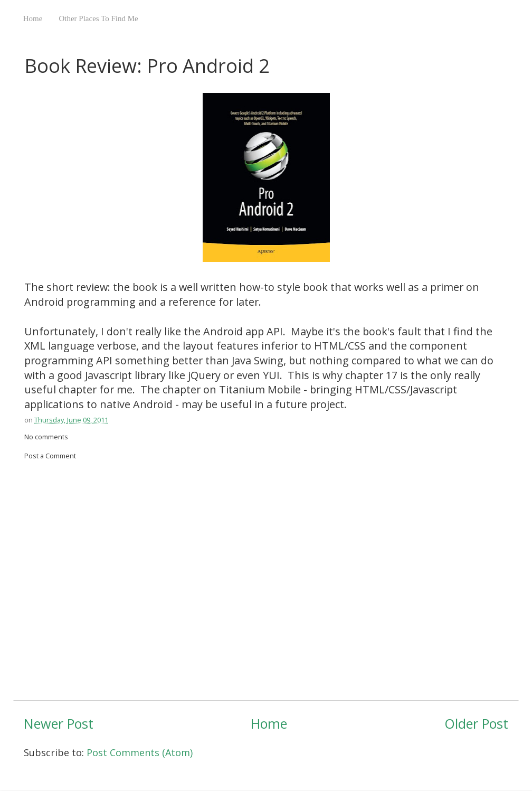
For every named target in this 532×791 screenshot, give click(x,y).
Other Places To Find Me (98, 18)
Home (33, 18)
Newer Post (59, 723)
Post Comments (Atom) (140, 752)
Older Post (476, 723)
